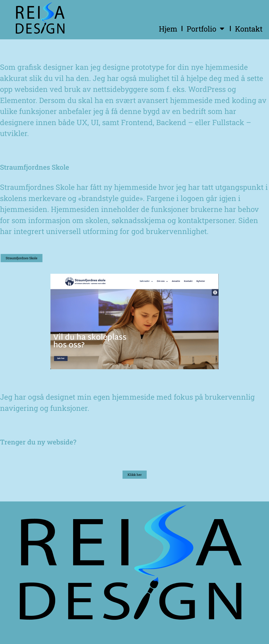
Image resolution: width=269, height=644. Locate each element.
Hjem (168, 29)
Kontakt (249, 29)
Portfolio (206, 28)
